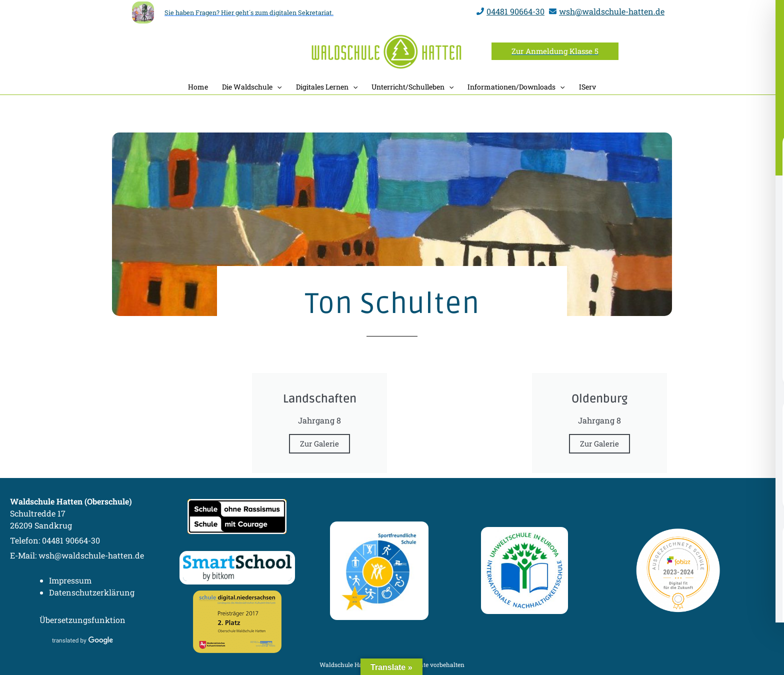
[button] (555, 51)
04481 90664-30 (515, 11)
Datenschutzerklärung (92, 592)
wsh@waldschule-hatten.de (612, 11)
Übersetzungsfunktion (82, 620)
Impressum (70, 580)
